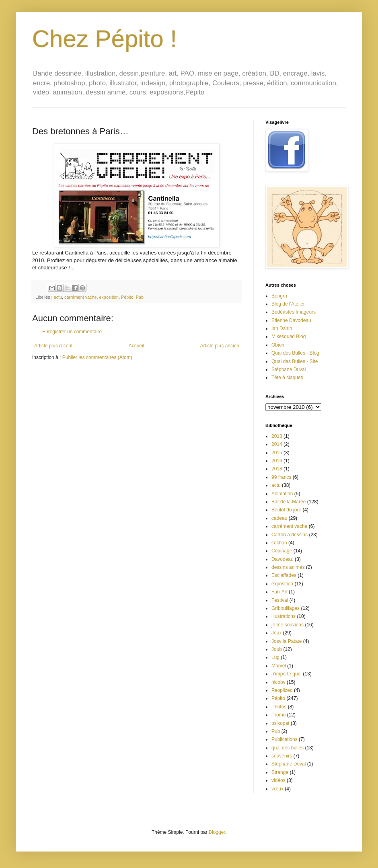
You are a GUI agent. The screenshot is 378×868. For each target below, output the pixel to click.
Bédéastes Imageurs (294, 312)
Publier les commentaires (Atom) (97, 357)
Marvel (279, 666)
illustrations (283, 616)
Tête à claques (287, 378)
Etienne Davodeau (291, 320)
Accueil (137, 346)
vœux (277, 789)
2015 (277, 453)
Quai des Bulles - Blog (295, 353)
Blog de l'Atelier (288, 304)
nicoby (278, 682)
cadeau (279, 518)
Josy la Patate (287, 641)
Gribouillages (286, 608)
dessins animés (288, 567)
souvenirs (282, 756)
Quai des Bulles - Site (295, 361)
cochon (279, 543)
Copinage (282, 551)
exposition (109, 297)
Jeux (276, 633)
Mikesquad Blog (289, 337)
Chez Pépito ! (105, 39)
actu (58, 297)
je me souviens (288, 625)
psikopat (280, 723)
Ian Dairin (282, 328)
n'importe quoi (287, 674)
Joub (277, 649)
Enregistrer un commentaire (72, 332)
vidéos (278, 780)
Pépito (127, 297)
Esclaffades (284, 575)
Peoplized (282, 690)
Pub (140, 297)
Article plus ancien (220, 346)
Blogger (217, 832)
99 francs (281, 477)
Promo (278, 715)
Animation (282, 494)
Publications (285, 739)
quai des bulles (288, 748)
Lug (275, 657)
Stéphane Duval (289, 369)
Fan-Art (279, 592)
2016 (277, 461)
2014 (277, 444)
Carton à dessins (290, 535)
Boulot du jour (286, 510)
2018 (277, 469)
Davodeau (282, 559)
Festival (280, 600)
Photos (279, 707)
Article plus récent (53, 346)
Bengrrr (279, 296)
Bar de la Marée (289, 502)
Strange (280, 772)
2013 (277, 436)
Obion (278, 345)
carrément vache (80, 297)
